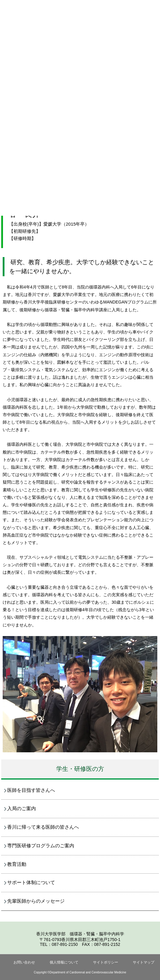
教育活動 (17, 864)
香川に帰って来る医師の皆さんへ (43, 827)
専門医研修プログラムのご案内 (41, 846)
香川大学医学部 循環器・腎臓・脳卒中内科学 (80, 934)
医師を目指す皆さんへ (31, 790)
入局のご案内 (22, 808)
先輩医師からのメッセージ (36, 901)
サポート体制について (31, 882)
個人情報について (64, 962)
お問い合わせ (24, 962)
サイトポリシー (106, 962)
